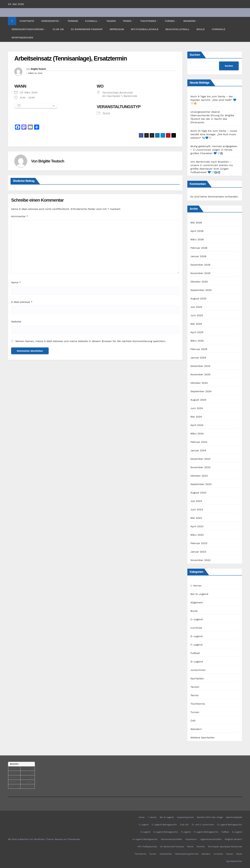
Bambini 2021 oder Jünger (210, 817)
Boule (201, 29)
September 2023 (201, 484)
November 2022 (200, 560)
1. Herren (196, 586)
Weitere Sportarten (203, 738)
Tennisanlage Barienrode (118, 92)
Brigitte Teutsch (38, 69)
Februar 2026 (199, 248)
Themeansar (74, 839)
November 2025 (200, 273)
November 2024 (200, 374)
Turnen (170, 21)
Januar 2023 (198, 552)
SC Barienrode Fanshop (87, 29)
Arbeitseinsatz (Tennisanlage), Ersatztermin (71, 58)
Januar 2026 (198, 256)
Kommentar (20, 216)
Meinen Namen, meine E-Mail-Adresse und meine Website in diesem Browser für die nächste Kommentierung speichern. (91, 341)
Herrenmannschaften (172, 839)
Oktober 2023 (199, 476)
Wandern (190, 21)
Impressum (117, 29)
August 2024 (198, 400)
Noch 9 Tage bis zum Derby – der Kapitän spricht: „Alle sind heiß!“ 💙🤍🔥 (213, 100)
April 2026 (197, 231)
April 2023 (197, 526)
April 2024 (197, 425)
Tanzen (111, 21)
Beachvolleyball (178, 29)
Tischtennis (149, 21)
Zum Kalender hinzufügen (34, 106)
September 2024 (201, 391)
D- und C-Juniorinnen (203, 825)
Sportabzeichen (22, 38)
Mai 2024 (196, 417)
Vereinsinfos (50, 21)
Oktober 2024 (199, 383)
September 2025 (201, 290)
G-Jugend (197, 662)
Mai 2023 (196, 518)
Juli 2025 (196, 307)
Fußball (92, 21)
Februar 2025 (199, 349)
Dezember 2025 (200, 265)
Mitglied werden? (233, 839)
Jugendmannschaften (211, 839)
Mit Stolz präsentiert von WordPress (27, 839)
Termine (73, 21)
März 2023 (197, 535)
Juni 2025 (197, 315)
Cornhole (218, 29)
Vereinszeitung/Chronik (28, 29)
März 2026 (197, 239)
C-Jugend (197, 619)
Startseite (27, 21)
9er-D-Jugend (199, 594)
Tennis (127, 21)
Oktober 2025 (199, 282)
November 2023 (200, 467)
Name (16, 282)
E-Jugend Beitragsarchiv (166, 832)
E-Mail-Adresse (22, 302)
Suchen (195, 55)
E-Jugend (197, 636)
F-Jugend (197, 645)
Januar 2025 (198, 358)
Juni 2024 (197, 408)
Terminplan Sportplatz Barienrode (225, 847)
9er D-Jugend (167, 817)
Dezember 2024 (200, 366)
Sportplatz (197, 678)
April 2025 (197, 332)
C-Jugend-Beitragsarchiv (164, 825)
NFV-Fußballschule (145, 29)
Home (142, 817)
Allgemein (197, 602)
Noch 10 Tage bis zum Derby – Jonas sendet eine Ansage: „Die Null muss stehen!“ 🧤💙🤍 (214, 134)
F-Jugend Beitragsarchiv (206, 832)
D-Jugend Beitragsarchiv (230, 825)
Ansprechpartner (185, 817)
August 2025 (198, 298)
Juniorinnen (198, 670)
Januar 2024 (198, 450)
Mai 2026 (196, 223)
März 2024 (197, 434)
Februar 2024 (199, 442)
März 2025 (197, 341)
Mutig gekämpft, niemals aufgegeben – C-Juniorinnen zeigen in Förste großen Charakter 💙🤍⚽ (214, 150)
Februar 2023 (199, 543)
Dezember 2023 (200, 459)
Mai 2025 (196, 324)
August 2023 (198, 493)
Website (16, 322)
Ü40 (193, 721)
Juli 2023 (196, 501)
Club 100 (58, 29)
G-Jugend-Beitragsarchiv (145, 839)
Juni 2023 (197, 509)
